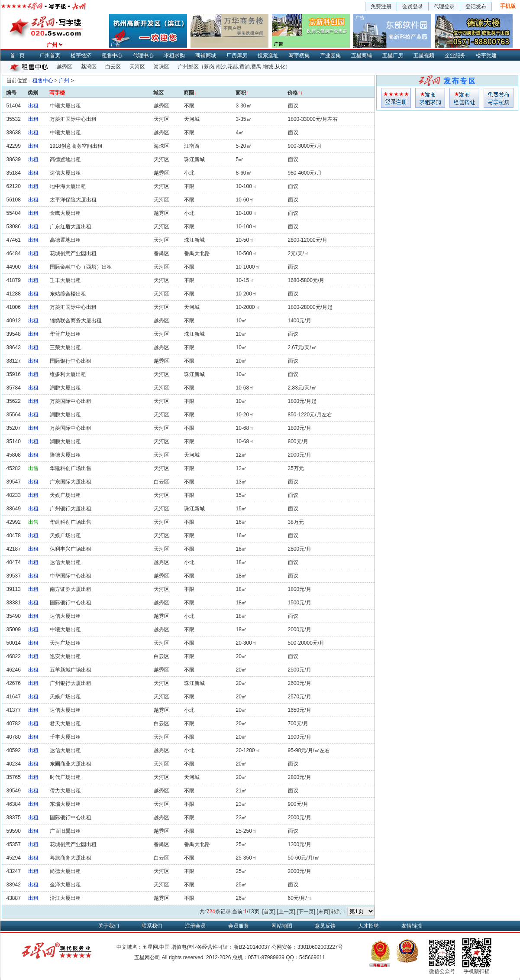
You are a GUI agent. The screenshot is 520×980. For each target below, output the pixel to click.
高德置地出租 (65, 159)
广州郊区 (188, 67)
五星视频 (424, 55)
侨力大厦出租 (65, 791)
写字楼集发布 (499, 98)
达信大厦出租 (65, 173)
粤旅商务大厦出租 (71, 858)
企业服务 (455, 55)
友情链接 (412, 926)
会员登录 (413, 6)
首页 (19, 55)
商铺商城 (206, 55)
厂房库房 (237, 55)
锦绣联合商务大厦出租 (76, 321)
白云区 (113, 67)
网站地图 (282, 926)
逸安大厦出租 (65, 656)
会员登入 (396, 98)
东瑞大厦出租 (65, 804)
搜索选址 (268, 55)
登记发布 (476, 6)
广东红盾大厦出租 (71, 227)
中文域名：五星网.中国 (143, 947)
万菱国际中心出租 (71, 401)
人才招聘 (368, 926)
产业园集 (330, 55)
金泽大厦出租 (65, 885)
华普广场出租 (65, 334)
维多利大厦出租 (68, 374)
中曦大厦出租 (65, 106)
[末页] (323, 912)
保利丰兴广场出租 (71, 549)
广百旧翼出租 (65, 831)
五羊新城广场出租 (71, 670)
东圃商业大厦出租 (71, 764)
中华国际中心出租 (71, 576)
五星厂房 (393, 55)
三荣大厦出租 (65, 347)
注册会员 (195, 926)
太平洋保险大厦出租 (73, 200)
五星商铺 (362, 55)
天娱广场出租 (65, 495)
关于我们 (109, 926)
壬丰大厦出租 (65, 280)
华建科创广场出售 (71, 468)
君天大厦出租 (65, 724)
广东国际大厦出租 (71, 482)
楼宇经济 (81, 55)
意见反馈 (325, 926)
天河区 (137, 67)
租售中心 (112, 55)
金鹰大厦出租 (65, 213)
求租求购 (174, 55)
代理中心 (143, 55)
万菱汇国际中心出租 (73, 119)
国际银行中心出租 (71, 361)
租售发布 (464, 98)
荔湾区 (89, 67)
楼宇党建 (486, 55)
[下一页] (306, 912)
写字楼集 (299, 55)
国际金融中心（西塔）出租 (81, 267)
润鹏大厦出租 (65, 388)
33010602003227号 (320, 947)
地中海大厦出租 (68, 186)
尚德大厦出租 (65, 871)
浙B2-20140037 (252, 947)
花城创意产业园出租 (73, 253)
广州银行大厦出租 (71, 509)
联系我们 (152, 926)
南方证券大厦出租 (71, 589)
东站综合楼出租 (68, 294)
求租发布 (430, 98)
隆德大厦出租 (65, 455)
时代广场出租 (65, 777)
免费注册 (381, 6)
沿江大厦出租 (65, 898)
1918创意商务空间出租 (76, 146)
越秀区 (65, 67)
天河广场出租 (65, 643)
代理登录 (444, 6)
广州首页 (50, 55)
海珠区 (161, 67)
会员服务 (239, 926)
